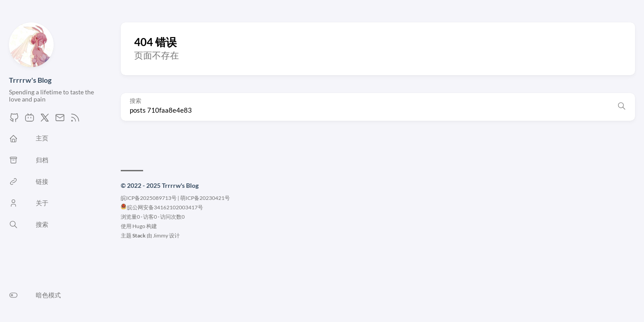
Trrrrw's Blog (30, 80)
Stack (139, 235)
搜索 (136, 101)
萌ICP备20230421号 (205, 198)
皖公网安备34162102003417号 (165, 207)
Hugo (139, 226)
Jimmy (161, 235)
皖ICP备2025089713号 (149, 198)
